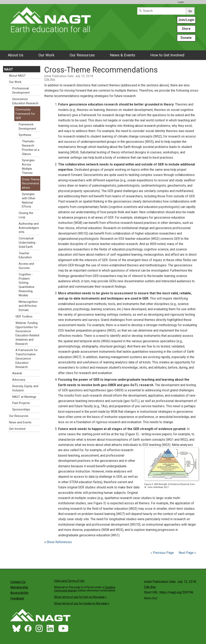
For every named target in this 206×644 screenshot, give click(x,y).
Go (190, 11)
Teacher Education (25, 255)
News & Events (123, 55)
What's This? (151, 598)
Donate (186, 38)
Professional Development (21, 91)
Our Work (46, 55)
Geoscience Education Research (25, 101)
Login (181, 2)
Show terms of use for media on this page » (82, 603)
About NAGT (17, 76)
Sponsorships (21, 410)
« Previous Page (162, 553)
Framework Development (27, 127)
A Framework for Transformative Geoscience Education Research (27, 359)
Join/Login (186, 20)
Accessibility (19, 593)
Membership (19, 587)
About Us (15, 55)
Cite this (50, 79)
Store (186, 29)
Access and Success (26, 266)
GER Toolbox (24, 317)
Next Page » (187, 553)
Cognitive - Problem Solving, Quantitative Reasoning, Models (27, 285)
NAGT (9, 69)
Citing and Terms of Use (69, 581)
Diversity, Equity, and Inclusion (25, 388)
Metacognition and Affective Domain (28, 306)
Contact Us (18, 582)
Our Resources (82, 55)
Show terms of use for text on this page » (80, 597)
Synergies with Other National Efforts (29, 200)
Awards (17, 373)
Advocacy (19, 380)
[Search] (162, 11)
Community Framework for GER (25, 114)
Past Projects (21, 403)
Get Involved (17, 429)
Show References (58, 542)
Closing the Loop (26, 215)
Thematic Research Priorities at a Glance (31, 148)
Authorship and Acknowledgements (29, 228)
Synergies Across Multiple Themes (28, 167)
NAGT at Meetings (24, 397)
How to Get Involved (167, 55)
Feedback (17, 598)
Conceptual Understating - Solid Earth (28, 243)
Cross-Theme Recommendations (31, 184)
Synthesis (25, 135)
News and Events (20, 422)
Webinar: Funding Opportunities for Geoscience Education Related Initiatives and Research (27, 333)
